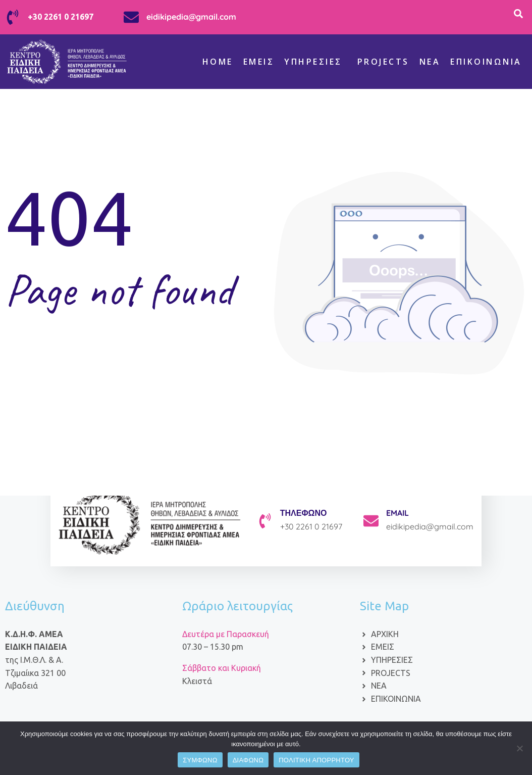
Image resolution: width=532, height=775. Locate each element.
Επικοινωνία (486, 62)
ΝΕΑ (430, 62)
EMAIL (397, 513)
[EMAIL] (371, 521)
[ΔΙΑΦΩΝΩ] (519, 748)
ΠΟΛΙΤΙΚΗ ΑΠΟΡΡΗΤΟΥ (316, 760)
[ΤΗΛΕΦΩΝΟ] (265, 521)
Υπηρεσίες (313, 62)
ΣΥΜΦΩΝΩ (200, 760)
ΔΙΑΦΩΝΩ (248, 760)
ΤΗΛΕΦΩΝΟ (304, 513)
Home (218, 62)
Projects (383, 62)
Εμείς (259, 62)
